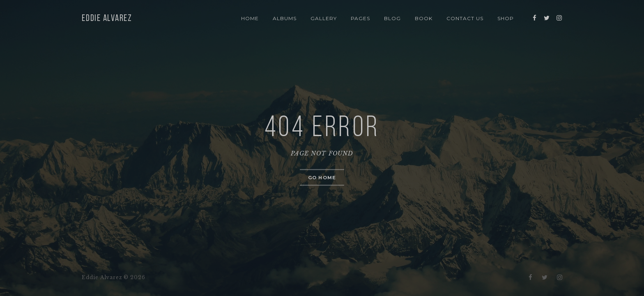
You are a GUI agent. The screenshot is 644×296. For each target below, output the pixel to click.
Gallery (324, 18)
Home (250, 18)
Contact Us (465, 18)
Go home (322, 178)
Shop (506, 18)
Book (424, 18)
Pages (360, 18)
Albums (285, 18)
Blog (392, 18)
